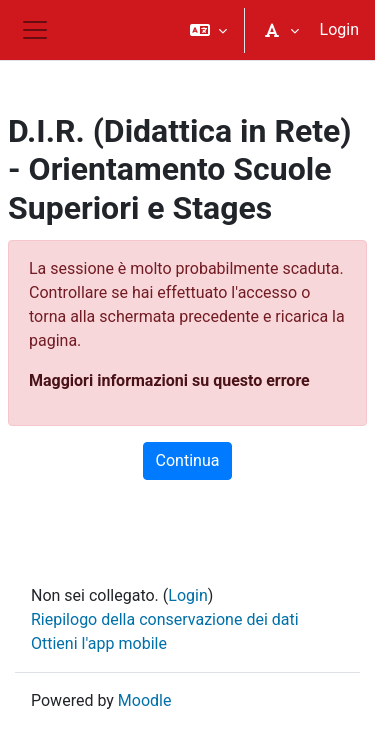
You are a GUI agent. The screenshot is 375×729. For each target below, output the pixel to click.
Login (339, 29)
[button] (208, 30)
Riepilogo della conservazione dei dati (165, 619)
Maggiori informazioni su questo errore (169, 380)
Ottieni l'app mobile (99, 643)
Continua (188, 460)
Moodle (145, 700)
